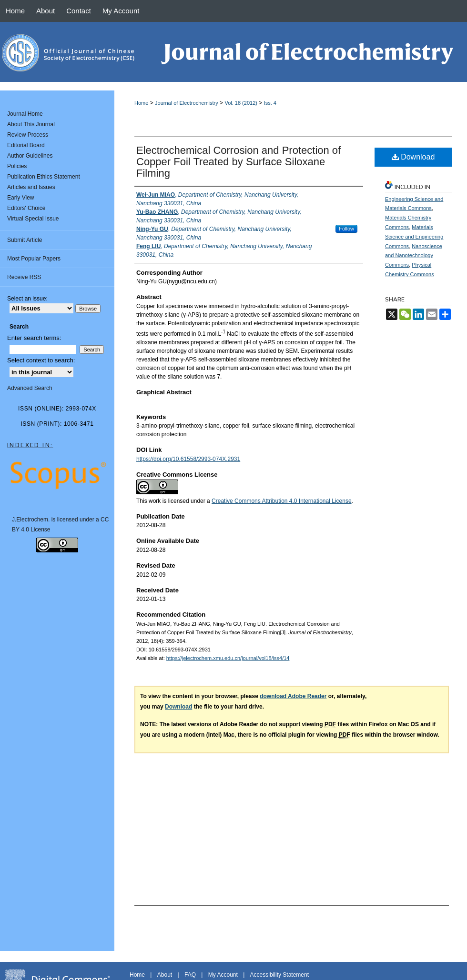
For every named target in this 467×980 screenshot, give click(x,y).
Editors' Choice (26, 208)
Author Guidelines (30, 156)
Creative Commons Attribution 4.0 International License (282, 501)
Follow (346, 229)
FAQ (190, 975)
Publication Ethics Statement (44, 177)
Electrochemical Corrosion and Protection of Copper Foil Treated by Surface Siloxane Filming (239, 162)
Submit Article (25, 240)
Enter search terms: (34, 338)
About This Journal (31, 124)
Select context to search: (41, 360)
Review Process (28, 135)
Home (141, 103)
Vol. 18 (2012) (241, 103)
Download (413, 157)
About (165, 975)
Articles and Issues (31, 187)
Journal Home (25, 114)
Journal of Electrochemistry (187, 103)
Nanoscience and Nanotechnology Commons (414, 256)
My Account (223, 975)
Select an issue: (27, 299)
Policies (17, 166)
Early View (20, 198)
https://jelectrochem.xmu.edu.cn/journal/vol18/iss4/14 (228, 658)
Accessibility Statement (279, 975)
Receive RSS (24, 277)
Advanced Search (30, 388)
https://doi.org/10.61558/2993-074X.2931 (188, 459)
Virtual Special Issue (33, 219)
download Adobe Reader (293, 696)
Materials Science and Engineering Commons (414, 237)
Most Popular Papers (34, 259)
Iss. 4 (270, 103)
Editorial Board (26, 145)
